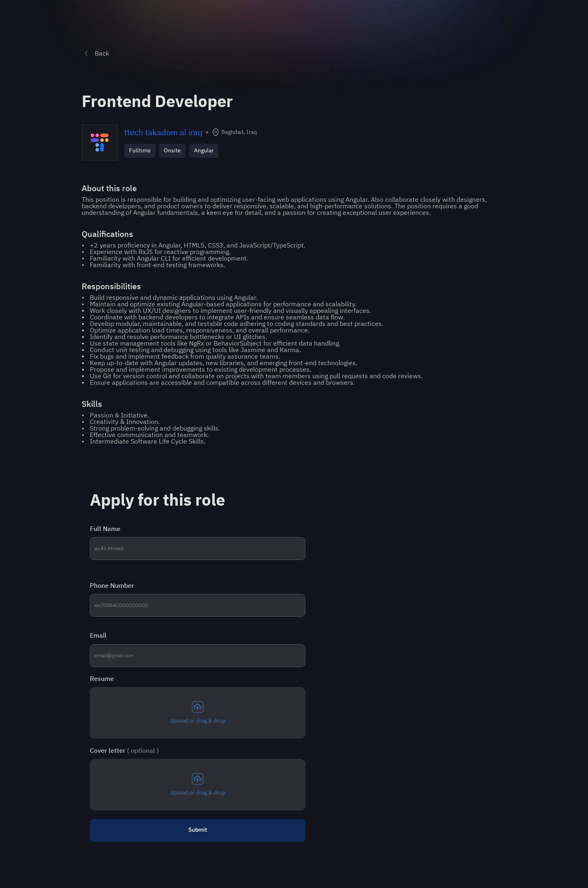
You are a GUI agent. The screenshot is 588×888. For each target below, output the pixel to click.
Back (102, 54)
